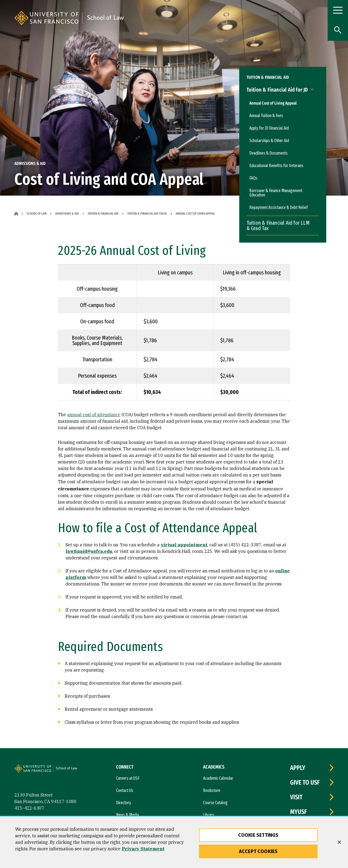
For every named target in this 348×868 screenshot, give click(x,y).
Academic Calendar (218, 778)
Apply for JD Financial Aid (269, 128)
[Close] (339, 842)
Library (209, 815)
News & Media (128, 815)
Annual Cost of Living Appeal (273, 103)
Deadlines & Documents (268, 153)
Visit (296, 797)
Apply (298, 768)
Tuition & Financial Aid (103, 214)
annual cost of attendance (94, 415)
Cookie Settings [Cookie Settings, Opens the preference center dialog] (258, 835)
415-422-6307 (29, 808)
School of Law (37, 214)
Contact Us (125, 790)
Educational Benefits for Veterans (276, 166)
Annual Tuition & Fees (266, 116)
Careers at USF (128, 778)
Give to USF (305, 782)
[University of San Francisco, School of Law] (149, 18)
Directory (124, 803)
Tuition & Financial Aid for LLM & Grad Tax (278, 225)
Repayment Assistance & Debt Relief (279, 207)
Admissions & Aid (67, 214)
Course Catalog (215, 803)
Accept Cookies (258, 851)
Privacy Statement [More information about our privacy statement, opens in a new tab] (143, 849)
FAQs (253, 178)
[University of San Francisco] (80, 18)
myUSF (299, 812)
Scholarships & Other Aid (269, 141)
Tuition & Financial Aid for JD (147, 214)
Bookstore (212, 790)
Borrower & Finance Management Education (276, 193)
